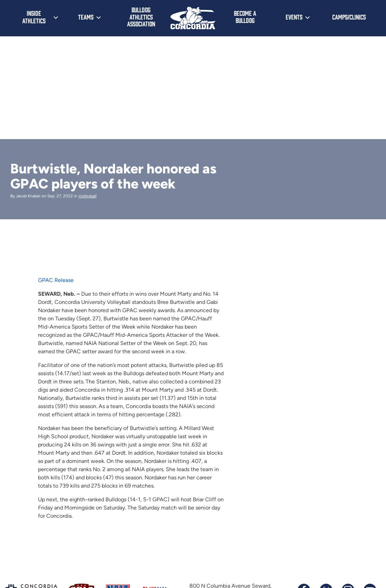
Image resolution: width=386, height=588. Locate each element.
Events (294, 17)
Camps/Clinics (349, 17)
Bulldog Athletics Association (141, 17)
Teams (86, 17)
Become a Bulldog (245, 17)
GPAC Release (56, 280)
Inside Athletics (34, 17)
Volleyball (88, 196)
